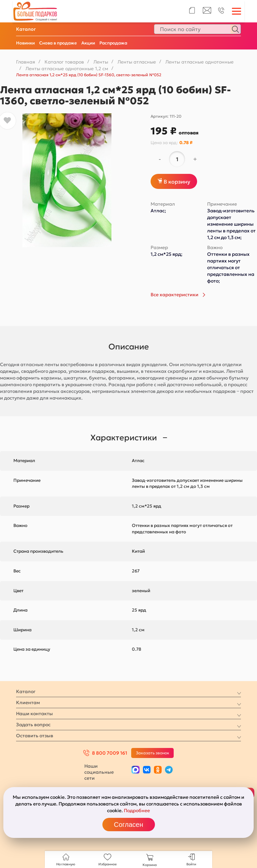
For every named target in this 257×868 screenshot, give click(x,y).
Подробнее (137, 810)
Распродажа (113, 43)
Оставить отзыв (35, 736)
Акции (88, 43)
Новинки (25, 43)
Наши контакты (34, 714)
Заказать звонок (153, 753)
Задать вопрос (33, 725)
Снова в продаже (58, 43)
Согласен (128, 825)
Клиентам (28, 702)
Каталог (26, 29)
